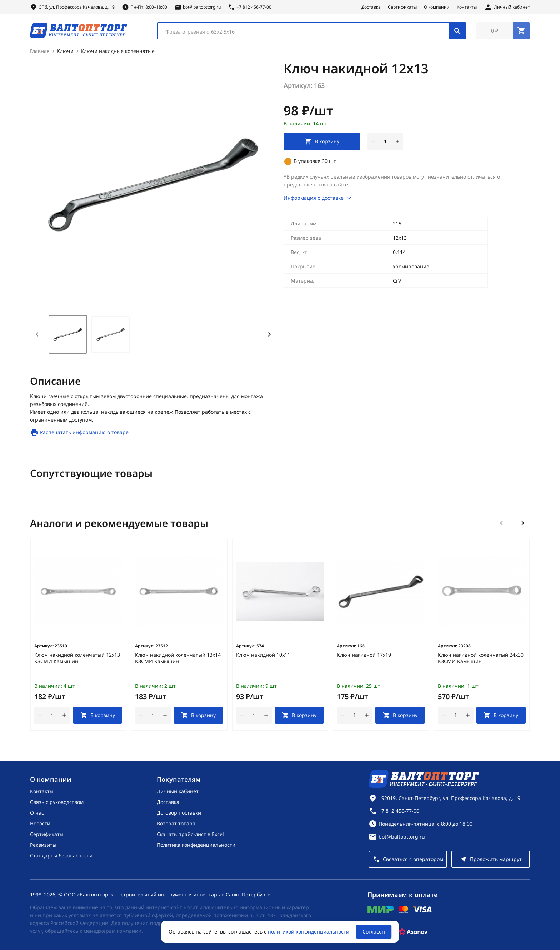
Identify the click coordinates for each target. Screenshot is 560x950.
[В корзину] (97, 717)
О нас (37, 813)
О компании (437, 7)
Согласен (374, 932)
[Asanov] (413, 932)
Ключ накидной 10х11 (263, 656)
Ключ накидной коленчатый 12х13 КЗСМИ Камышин (77, 660)
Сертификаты (402, 7)
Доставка (371, 7)
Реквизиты (43, 845)
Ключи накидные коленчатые (118, 52)
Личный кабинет (178, 791)
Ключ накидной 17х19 (364, 656)
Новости (40, 823)
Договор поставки (179, 813)
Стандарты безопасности (61, 856)
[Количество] (385, 143)
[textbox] (307, 33)
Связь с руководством (57, 802)
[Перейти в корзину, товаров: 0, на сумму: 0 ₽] (503, 31)
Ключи (65, 52)
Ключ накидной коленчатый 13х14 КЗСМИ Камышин (178, 660)
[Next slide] (269, 336)
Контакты (467, 7)
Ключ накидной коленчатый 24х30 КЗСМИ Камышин (481, 660)
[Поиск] (457, 31)
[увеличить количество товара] (397, 143)
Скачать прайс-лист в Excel (190, 834)
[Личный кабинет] (507, 7)
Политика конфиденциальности (196, 845)
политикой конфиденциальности (309, 932)
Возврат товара (176, 823)
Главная (40, 52)
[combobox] (312, 31)
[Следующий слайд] (523, 524)
